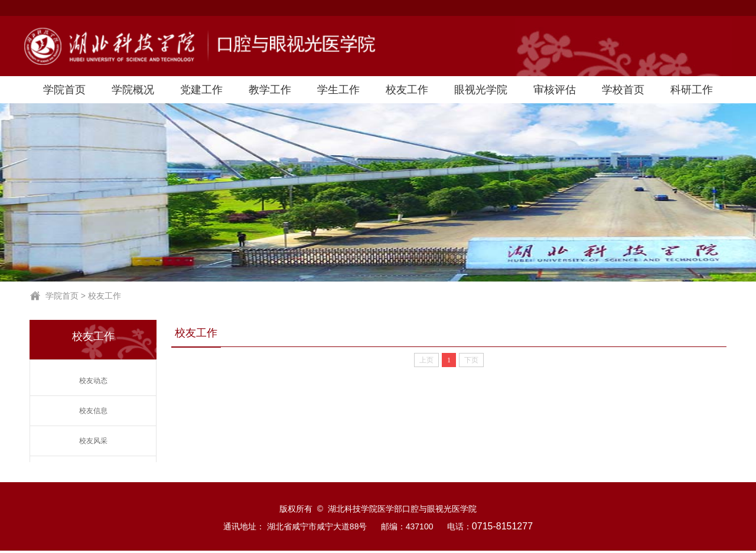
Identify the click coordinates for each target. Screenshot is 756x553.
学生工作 (338, 90)
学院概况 (133, 90)
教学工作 (270, 90)
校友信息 (93, 411)
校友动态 (93, 381)
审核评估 (555, 90)
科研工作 (692, 90)
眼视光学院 (481, 90)
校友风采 (93, 441)
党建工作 (201, 90)
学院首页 (64, 90)
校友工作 (407, 90)
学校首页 (623, 90)
